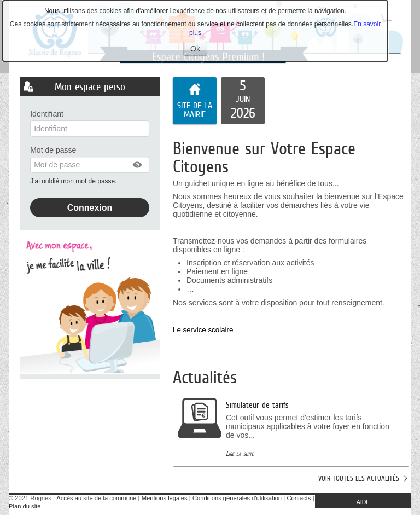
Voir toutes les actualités (359, 478)
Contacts (299, 498)
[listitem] (243, 101)
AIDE (363, 502)
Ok (199, 50)
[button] (138, 165)
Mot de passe (53, 150)
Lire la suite (240, 453)
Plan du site (25, 506)
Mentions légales (165, 498)
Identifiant (47, 114)
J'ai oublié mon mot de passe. (74, 181)
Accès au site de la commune (96, 498)
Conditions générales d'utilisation (237, 498)
